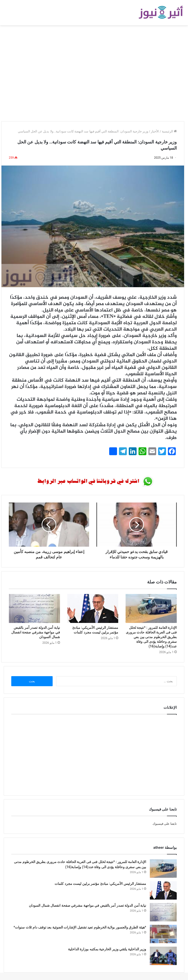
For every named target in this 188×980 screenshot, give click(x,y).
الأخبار (155, 131)
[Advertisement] (94, 77)
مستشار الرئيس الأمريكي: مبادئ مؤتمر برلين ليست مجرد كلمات (100, 884)
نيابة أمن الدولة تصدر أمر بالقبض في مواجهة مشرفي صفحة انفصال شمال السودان (36, 632)
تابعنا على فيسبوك (165, 824)
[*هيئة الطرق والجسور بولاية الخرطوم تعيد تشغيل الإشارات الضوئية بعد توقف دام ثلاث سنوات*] (163, 934)
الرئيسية (169, 131)
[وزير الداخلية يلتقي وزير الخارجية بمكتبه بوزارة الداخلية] (163, 956)
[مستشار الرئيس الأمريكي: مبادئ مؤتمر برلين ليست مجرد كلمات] (93, 608)
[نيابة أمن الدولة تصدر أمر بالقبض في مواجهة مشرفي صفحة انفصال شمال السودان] (34, 608)
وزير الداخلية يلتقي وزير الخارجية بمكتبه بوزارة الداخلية (107, 949)
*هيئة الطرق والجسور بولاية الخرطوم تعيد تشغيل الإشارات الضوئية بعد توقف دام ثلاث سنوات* (80, 927)
